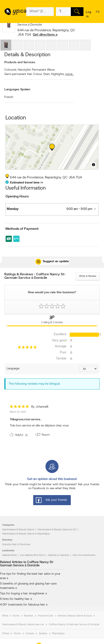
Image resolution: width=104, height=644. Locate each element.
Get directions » (45, 35)
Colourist (11, 70)
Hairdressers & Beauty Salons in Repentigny (26, 534)
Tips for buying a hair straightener (22, 594)
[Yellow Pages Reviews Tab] (52, 320)
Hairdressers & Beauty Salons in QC (57, 530)
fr (98, 15)
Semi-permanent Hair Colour (23, 74)
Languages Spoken (17, 90)
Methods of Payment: (22, 229)
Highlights (58, 74)
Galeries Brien (10, 555)
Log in (88, 14)
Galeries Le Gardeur (59, 555)
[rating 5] (27, 348)
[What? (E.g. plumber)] (40, 12)
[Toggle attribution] (94, 165)
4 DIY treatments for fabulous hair (23, 605)
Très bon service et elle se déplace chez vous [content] (39, 426)
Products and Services (20, 62)
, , (46, 33)
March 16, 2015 (18, 412)
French (9, 97)
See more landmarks (84, 555)
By (40, 407)
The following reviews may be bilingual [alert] (34, 384)
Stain (47, 74)
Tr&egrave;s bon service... (26, 420)
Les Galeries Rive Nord (32, 555)
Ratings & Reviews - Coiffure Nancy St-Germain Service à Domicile (35, 276)
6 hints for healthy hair (15, 599)
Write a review (88, 276)
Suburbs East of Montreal (16, 545)
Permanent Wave (43, 70)
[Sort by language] (88, 369)
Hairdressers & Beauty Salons (18, 530)
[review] (52, 422)
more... (69, 74)
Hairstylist (24, 70)
